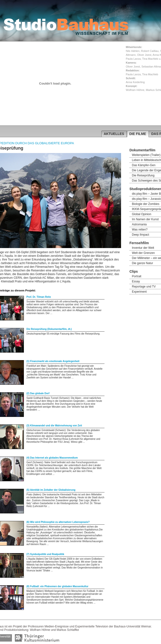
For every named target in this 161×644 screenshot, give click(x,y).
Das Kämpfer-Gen (144, 165)
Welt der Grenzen (143, 253)
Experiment (139, 292)
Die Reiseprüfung (143, 175)
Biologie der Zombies (146, 204)
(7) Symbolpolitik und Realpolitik (45, 554)
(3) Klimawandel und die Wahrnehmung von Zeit (54, 426)
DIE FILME (138, 134)
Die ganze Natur (143, 263)
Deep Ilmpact (141, 235)
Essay (136, 281)
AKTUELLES (114, 134)
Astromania (139, 224)
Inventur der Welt (143, 248)
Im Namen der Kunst (145, 219)
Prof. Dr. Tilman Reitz (39, 297)
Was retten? (140, 230)
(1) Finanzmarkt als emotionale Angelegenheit (53, 361)
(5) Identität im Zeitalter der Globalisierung (51, 490)
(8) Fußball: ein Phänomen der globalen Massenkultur (57, 586)
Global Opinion (142, 214)
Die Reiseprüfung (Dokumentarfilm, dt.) (49, 329)
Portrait (137, 276)
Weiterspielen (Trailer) (146, 155)
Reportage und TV (144, 287)
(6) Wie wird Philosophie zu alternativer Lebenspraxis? (58, 522)
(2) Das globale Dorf (38, 393)
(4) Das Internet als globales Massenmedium (52, 458)
